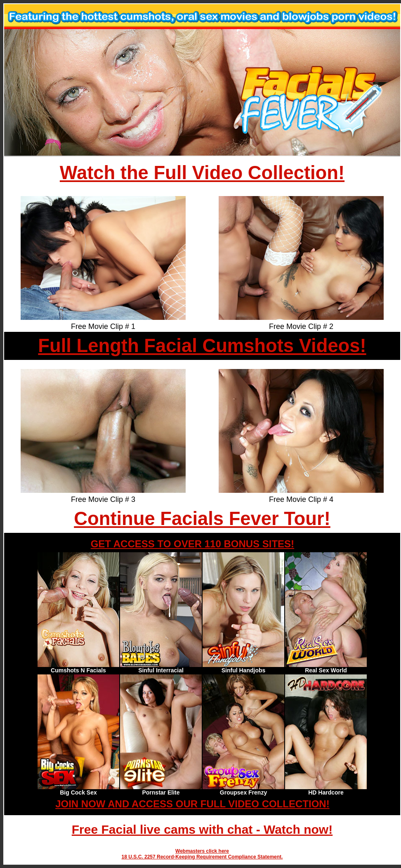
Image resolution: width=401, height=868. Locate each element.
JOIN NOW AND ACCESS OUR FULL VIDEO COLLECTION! (192, 804)
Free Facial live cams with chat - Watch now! (202, 829)
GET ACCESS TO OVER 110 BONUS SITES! (192, 544)
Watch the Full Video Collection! (202, 173)
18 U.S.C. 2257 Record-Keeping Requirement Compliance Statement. (202, 857)
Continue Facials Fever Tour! (202, 519)
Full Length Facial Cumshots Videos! (202, 346)
